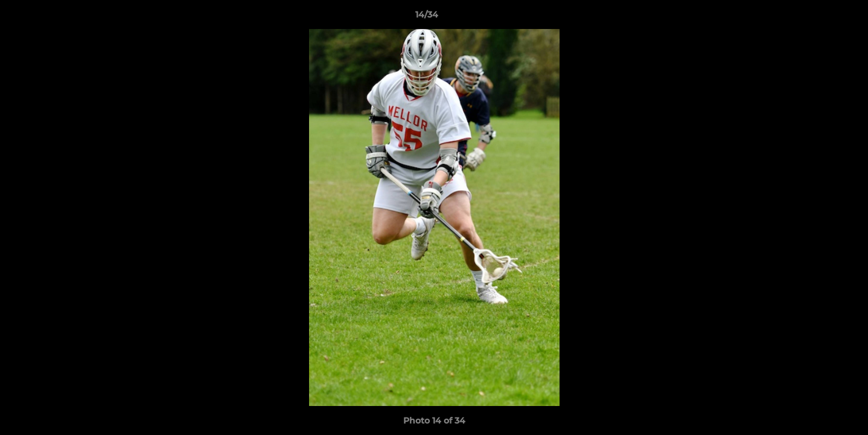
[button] (817, 18)
